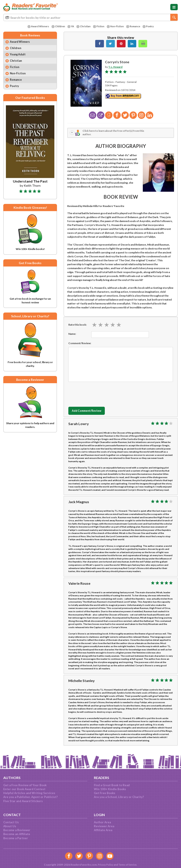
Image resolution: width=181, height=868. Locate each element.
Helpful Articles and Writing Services (29, 793)
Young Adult (19, 56)
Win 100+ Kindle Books (110, 789)
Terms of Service (128, 865)
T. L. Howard (116, 67)
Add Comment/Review (89, 412)
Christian (82, 26)
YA (69, 26)
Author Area (102, 822)
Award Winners (36, 26)
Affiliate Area (103, 830)
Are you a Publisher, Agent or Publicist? (30, 797)
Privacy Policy (104, 865)
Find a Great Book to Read (112, 785)
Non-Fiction (116, 26)
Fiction (98, 26)
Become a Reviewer (17, 830)
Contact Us (11, 822)
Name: (72, 334)
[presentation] (102, 394)
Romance (135, 26)
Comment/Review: (80, 344)
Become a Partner (16, 838)
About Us (10, 826)
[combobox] (90, 17)
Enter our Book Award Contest (24, 789)
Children (56, 26)
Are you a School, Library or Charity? (119, 797)
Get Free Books (105, 793)
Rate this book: (78, 325)
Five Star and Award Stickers (23, 801)
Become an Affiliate (17, 834)
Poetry (151, 26)
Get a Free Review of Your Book (25, 785)
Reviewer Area (104, 826)
